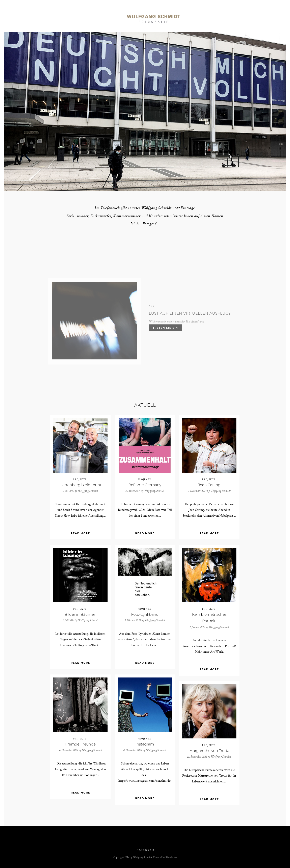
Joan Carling (209, 485)
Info (221, 16)
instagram (145, 744)
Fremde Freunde (80, 744)
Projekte (80, 480)
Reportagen (81, 16)
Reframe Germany (145, 485)
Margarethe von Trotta (209, 751)
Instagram (145, 850)
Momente (107, 16)
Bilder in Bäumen (80, 615)
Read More (80, 534)
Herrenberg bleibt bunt (80, 485)
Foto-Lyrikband (145, 615)
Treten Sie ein (165, 330)
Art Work (200, 16)
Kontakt (241, 16)
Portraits (54, 16)
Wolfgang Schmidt (88, 491)
